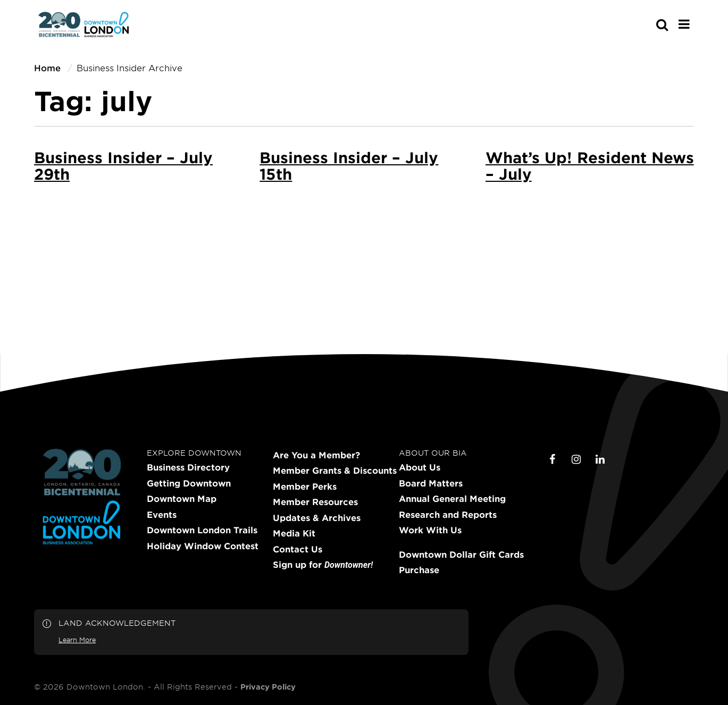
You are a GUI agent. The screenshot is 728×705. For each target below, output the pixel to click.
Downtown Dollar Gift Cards (461, 555)
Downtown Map (182, 499)
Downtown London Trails (202, 530)
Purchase (419, 570)
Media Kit (294, 533)
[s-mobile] (643, 24)
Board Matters (431, 483)
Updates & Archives (317, 518)
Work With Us (430, 530)
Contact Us (298, 549)
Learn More (77, 640)
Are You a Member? (316, 455)
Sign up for (323, 565)
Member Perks (305, 486)
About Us (420, 467)
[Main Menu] (684, 24)
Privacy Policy (268, 687)
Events (162, 515)
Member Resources (315, 502)
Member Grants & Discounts (335, 471)
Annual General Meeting (452, 499)
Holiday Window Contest (203, 546)
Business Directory (188, 467)
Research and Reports (448, 515)
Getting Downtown (189, 483)
